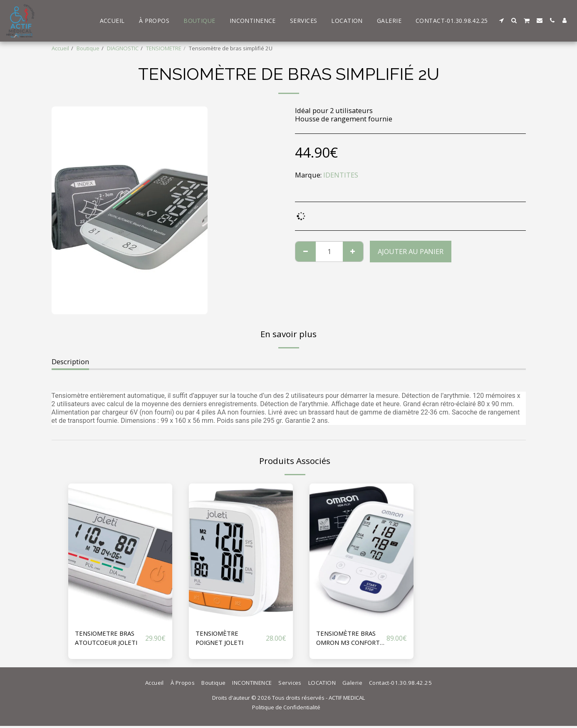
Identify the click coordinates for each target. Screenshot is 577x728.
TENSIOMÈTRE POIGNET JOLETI (222, 639)
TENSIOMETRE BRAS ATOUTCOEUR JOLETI (109, 639)
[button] (502, 20)
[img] (120, 553)
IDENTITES (341, 175)
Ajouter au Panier (411, 251)
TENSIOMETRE (164, 48)
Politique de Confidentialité (286, 710)
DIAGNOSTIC (123, 48)
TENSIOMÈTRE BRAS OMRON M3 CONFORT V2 (349, 639)
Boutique (88, 48)
